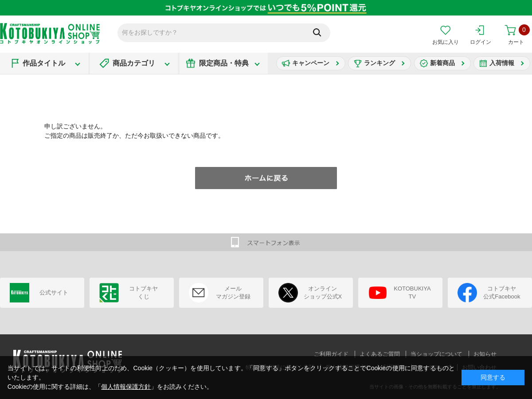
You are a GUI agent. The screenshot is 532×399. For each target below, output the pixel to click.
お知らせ (485, 354)
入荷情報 (502, 63)
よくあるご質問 (380, 354)
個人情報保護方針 (126, 387)
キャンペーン (311, 63)
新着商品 (442, 63)
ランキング (379, 63)
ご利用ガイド (331, 354)
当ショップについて (436, 354)
